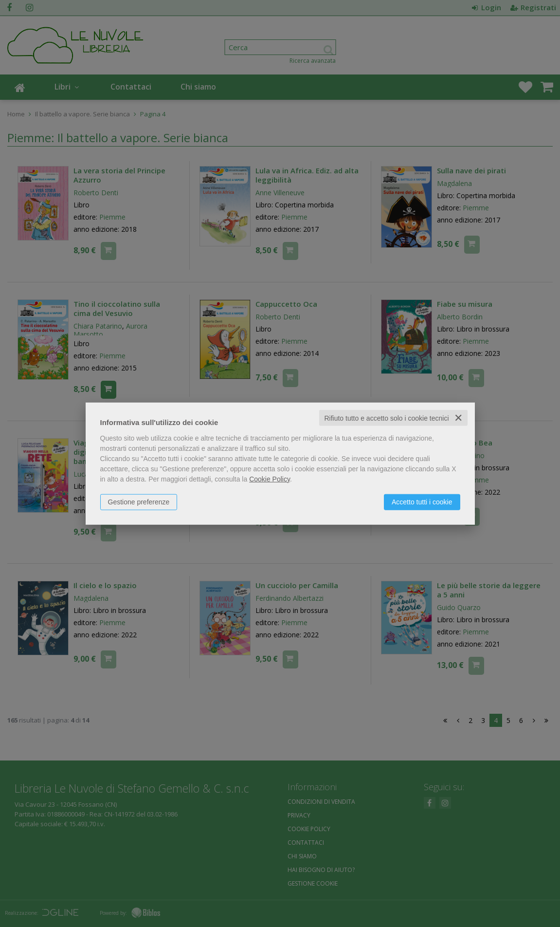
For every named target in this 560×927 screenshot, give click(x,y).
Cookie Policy (270, 479)
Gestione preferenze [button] (139, 501)
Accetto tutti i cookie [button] (422, 501)
